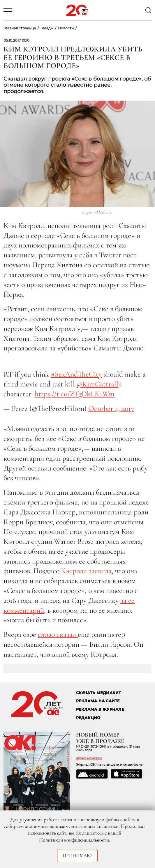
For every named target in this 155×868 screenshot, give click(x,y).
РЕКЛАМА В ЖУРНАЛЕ (100, 709)
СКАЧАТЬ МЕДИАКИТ (99, 693)
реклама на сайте (98, 701)
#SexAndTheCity (76, 374)
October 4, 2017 (111, 408)
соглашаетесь (89, 833)
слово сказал (58, 634)
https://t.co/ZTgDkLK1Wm (75, 394)
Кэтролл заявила (85, 571)
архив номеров (89, 758)
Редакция (88, 718)
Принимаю (77, 855)
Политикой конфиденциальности (74, 840)
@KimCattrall (97, 384)
